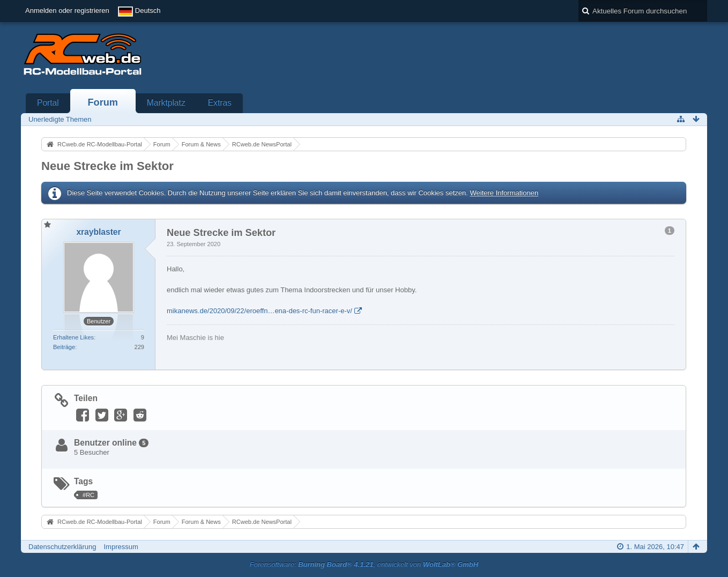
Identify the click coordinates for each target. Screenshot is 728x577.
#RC (88, 495)
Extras (220, 103)
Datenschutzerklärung (62, 547)
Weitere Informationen (504, 193)
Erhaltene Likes (73, 337)
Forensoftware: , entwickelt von (364, 564)
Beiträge (64, 347)
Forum (103, 102)
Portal (48, 103)
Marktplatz (166, 103)
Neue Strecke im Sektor (107, 166)
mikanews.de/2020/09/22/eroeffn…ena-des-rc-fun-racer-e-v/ (259, 311)
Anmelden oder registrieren (67, 10)
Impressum (121, 547)
